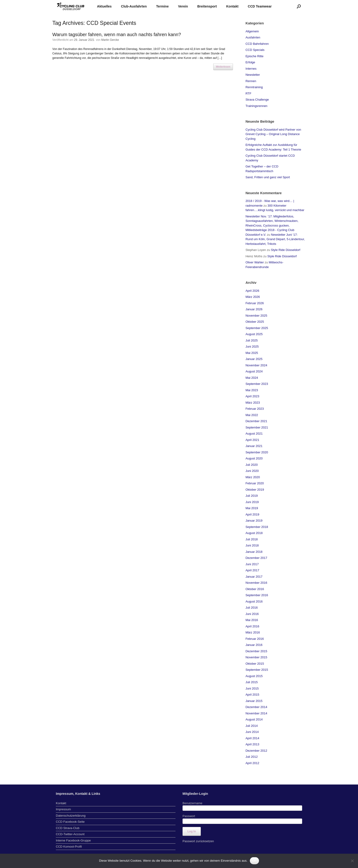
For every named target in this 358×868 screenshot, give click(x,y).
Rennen (251, 81)
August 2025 (254, 334)
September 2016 (257, 595)
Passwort (189, 816)
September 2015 (257, 670)
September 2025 (257, 328)
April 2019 (252, 514)
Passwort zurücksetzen (198, 841)
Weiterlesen (223, 67)
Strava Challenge (257, 100)
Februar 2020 (255, 483)
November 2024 (256, 365)
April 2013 (252, 744)
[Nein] (352, 861)
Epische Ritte (254, 56)
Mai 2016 (252, 620)
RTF (248, 93)
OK (254, 861)
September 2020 (257, 452)
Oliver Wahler (255, 262)
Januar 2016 (254, 645)
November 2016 (256, 583)
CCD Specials (255, 50)
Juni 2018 (252, 545)
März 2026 (253, 297)
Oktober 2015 (255, 664)
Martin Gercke (110, 40)
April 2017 (252, 570)
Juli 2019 (251, 496)
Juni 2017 (252, 564)
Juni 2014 (252, 732)
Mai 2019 (252, 508)
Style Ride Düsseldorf (286, 250)
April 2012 (252, 763)
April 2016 (252, 626)
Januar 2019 (254, 521)
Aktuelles (104, 6)
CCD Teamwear (260, 6)
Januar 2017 (254, 577)
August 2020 (254, 458)
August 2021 (254, 434)
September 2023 (257, 384)
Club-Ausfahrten (134, 6)
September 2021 (257, 427)
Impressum (63, 809)
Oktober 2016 (255, 589)
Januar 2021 (254, 446)
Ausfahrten (253, 37)
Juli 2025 (251, 340)
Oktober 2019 (255, 490)
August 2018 (254, 533)
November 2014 (256, 713)
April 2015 (252, 695)
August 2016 (254, 601)
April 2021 (252, 440)
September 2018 (257, 527)
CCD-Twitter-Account (70, 834)
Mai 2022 (252, 415)
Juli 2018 (251, 539)
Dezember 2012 (256, 751)
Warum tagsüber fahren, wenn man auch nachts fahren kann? (117, 34)
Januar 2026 (254, 309)
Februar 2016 (255, 639)
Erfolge (250, 62)
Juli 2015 (251, 682)
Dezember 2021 (256, 421)
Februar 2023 (255, 409)
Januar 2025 (254, 359)
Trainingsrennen (256, 106)
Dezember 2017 (256, 558)
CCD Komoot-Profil (69, 847)
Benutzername (192, 803)
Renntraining (254, 87)
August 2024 (254, 371)
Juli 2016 (251, 608)
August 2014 (254, 719)
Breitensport (207, 6)
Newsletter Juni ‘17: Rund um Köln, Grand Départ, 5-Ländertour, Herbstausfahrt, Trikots (275, 239)
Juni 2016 (252, 614)
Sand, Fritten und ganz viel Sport (268, 177)
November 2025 (256, 316)
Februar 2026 (255, 303)
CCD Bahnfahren (257, 44)
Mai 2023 (252, 390)
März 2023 (253, 403)
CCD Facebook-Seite (70, 822)
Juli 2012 (251, 757)
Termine (162, 6)
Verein (183, 6)
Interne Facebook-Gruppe (73, 840)
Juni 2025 (252, 347)
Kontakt (232, 6)
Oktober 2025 (255, 322)
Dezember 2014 (256, 707)
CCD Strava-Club (68, 828)
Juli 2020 (251, 465)
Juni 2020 (252, 471)
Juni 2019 (252, 502)
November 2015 (256, 657)
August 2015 (254, 676)
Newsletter (253, 75)
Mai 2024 (252, 378)
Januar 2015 (254, 701)
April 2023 (252, 396)
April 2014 (252, 738)
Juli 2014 (251, 726)
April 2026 (252, 291)
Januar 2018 (254, 552)
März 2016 (253, 632)
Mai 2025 (252, 353)
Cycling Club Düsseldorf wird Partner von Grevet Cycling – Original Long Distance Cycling (273, 134)
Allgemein (252, 31)
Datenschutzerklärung (71, 816)
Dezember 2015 (256, 651)
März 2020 (253, 477)
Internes (251, 69)
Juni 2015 (252, 688)
